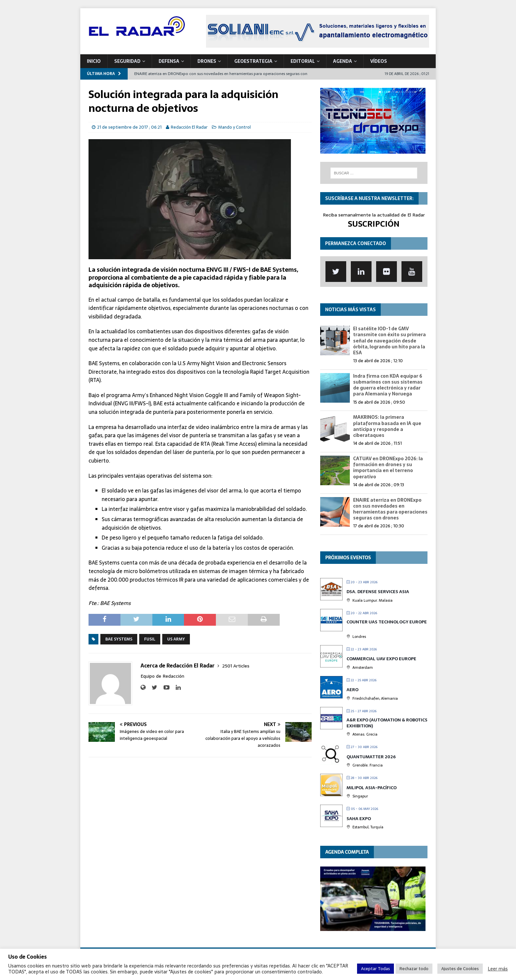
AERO (352, 690)
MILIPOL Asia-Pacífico (372, 788)
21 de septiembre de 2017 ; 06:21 (129, 127)
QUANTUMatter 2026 (371, 757)
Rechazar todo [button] (414, 969)
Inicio (94, 61)
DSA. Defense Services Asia (378, 592)
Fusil (150, 639)
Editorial (303, 61)
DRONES (207, 61)
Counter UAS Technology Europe (387, 622)
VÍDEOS (379, 61)
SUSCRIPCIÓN (374, 224)
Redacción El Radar (189, 127)
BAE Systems (119, 639)
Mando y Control (234, 127)
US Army (176, 639)
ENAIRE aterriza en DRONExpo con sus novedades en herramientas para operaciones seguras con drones (390, 509)
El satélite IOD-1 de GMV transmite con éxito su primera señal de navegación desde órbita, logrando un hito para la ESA (389, 341)
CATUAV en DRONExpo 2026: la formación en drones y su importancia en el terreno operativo (388, 468)
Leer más (498, 969)
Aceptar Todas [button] (375, 969)
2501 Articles (236, 666)
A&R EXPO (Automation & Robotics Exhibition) (387, 723)
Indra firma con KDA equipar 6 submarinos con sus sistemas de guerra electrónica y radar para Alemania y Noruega (388, 385)
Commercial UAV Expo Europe (381, 659)
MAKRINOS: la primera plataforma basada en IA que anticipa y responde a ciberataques (387, 426)
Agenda (343, 61)
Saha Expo (359, 819)
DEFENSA (169, 61)
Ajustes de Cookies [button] (460, 969)
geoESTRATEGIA (253, 61)
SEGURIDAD (127, 61)
